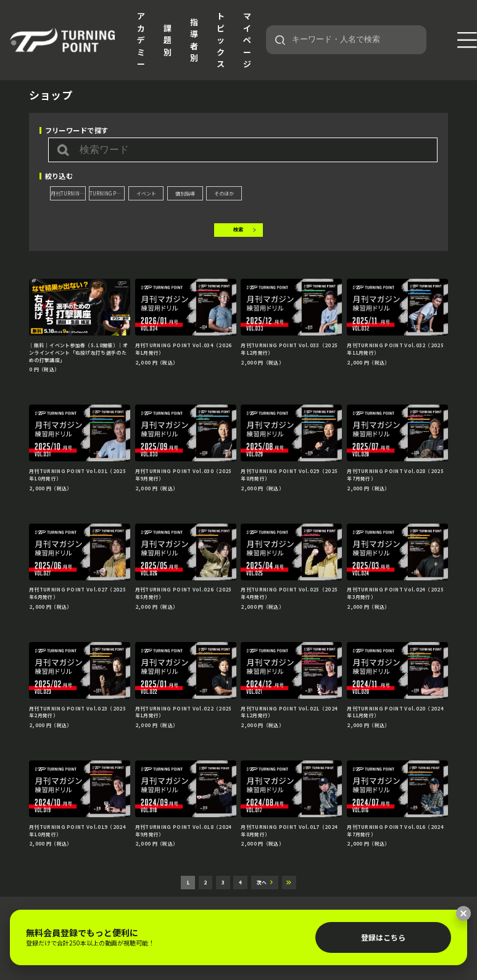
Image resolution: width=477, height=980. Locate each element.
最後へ (289, 883)
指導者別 (194, 40)
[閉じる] (463, 913)
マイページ (247, 40)
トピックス (221, 40)
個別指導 (185, 193)
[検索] (280, 40)
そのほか (224, 193)
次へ (262, 882)
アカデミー (141, 40)
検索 (239, 230)
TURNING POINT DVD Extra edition (107, 193)
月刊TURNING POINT (68, 193)
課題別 (168, 40)
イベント (146, 193)
